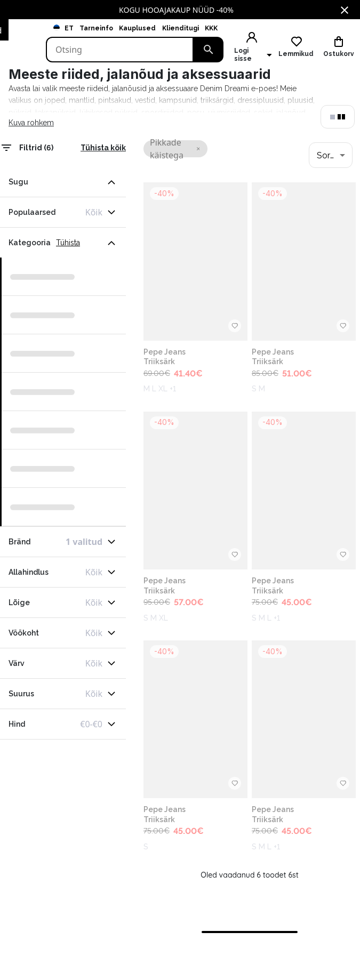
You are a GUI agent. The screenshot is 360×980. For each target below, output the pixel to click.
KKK (211, 28)
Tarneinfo (96, 28)
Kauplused (137, 28)
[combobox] (331, 155)
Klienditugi (181, 28)
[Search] (120, 50)
